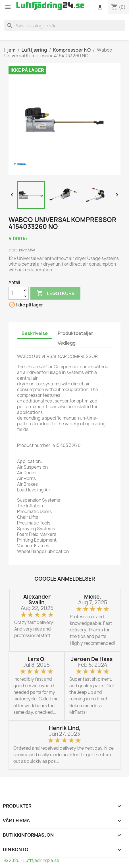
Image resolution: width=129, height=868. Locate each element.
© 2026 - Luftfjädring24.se (32, 860)
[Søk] (64, 26)
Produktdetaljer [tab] (75, 333)
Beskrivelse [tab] (35, 333)
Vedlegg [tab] (67, 343)
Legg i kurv (55, 293)
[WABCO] (20, 164)
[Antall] (15, 293)
